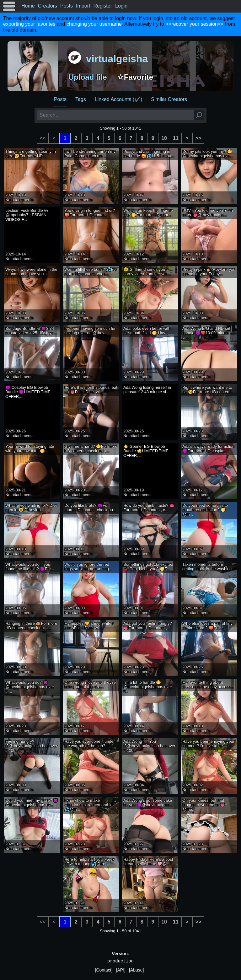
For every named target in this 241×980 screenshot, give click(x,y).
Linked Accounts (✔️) (119, 99)
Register (103, 6)
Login (121, 6)
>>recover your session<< (195, 24)
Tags (81, 99)
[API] (121, 970)
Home (28, 6)
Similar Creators (169, 99)
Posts (67, 6)
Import (83, 6)
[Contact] (104, 970)
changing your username (94, 24)
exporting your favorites (29, 24)
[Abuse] (136, 970)
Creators (48, 6)
